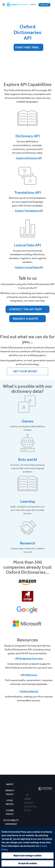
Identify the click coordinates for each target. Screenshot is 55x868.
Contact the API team (25, 309)
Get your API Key (25, 371)
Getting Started (29, 691)
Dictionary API (28, 136)
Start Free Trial (27, 47)
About (10, 784)
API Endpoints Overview (29, 658)
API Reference (29, 675)
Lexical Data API (27, 245)
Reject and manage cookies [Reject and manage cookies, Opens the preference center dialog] (27, 856)
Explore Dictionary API (29, 158)
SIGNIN (33, 5)
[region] (27, 847)
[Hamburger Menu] (4, 5)
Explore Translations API (29, 211)
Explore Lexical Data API (29, 267)
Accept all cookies (27, 863)
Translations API (28, 192)
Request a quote (25, 319)
